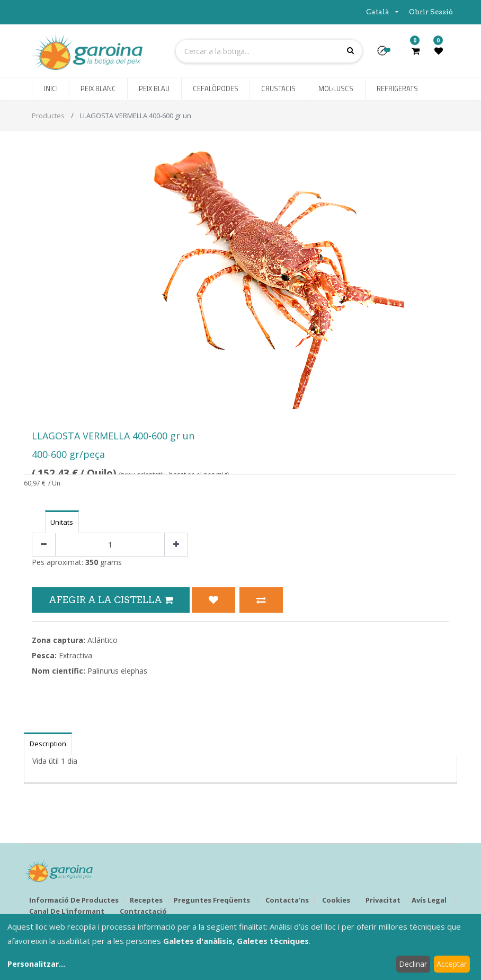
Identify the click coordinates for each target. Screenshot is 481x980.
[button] (386, 54)
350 (92, 562)
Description (48, 744)
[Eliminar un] (44, 545)
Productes (48, 116)
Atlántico (103, 640)
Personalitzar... (36, 964)
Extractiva (75, 655)
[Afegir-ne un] (176, 545)
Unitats (62, 522)
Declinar (413, 964)
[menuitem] (50, 89)
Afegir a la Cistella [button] (111, 600)
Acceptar (452, 964)
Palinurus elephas (117, 671)
